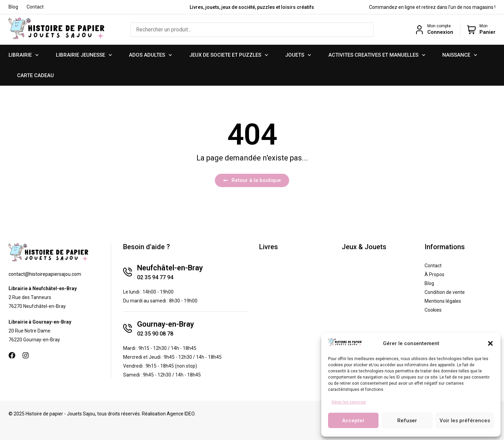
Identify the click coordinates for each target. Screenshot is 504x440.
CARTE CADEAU (35, 75)
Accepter (353, 421)
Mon (484, 26)
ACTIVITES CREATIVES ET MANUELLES (377, 55)
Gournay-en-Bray (166, 324)
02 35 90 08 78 (155, 334)
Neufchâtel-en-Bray (170, 268)
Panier (487, 32)
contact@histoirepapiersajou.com (45, 274)
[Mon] (472, 30)
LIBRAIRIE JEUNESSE (84, 55)
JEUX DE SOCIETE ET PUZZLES (229, 55)
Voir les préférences (465, 421)
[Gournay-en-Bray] (128, 328)
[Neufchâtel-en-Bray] (128, 272)
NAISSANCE (460, 55)
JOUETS (298, 55)
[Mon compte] (419, 30)
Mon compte (439, 26)
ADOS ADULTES (151, 55)
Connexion (440, 32)
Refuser (407, 421)
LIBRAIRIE (24, 55)
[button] (490, 343)
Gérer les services (349, 402)
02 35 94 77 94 (155, 277)
